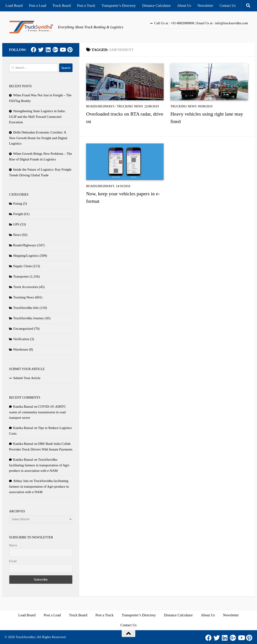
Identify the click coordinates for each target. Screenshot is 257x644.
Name (13, 545)
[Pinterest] (70, 50)
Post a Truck (86, 6)
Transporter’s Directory (119, 6)
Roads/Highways (100, 106)
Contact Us (228, 6)
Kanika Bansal (23, 407)
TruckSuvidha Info (26, 308)
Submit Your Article (27, 378)
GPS (16, 224)
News (17, 235)
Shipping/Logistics (26, 256)
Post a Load (38, 6)
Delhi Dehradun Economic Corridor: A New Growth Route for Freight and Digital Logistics (38, 138)
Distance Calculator (156, 6)
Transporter (21, 276)
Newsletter (205, 6)
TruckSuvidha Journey (29, 318)
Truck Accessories (26, 287)
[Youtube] (63, 50)
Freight (18, 214)
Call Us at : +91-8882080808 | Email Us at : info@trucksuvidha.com (201, 23)
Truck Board (62, 6)
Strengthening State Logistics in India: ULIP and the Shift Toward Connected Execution (37, 117)
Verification (21, 339)
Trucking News (130, 106)
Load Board (14, 6)
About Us (184, 6)
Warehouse (21, 349)
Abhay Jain (21, 481)
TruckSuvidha (25, 637)
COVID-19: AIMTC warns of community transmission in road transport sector (38, 412)
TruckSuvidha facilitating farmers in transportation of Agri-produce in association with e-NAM (40, 465)
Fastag (18, 203)
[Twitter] (41, 50)
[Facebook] (34, 50)
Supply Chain (22, 266)
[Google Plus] (55, 50)
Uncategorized (23, 329)
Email (13, 561)
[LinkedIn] (48, 50)
